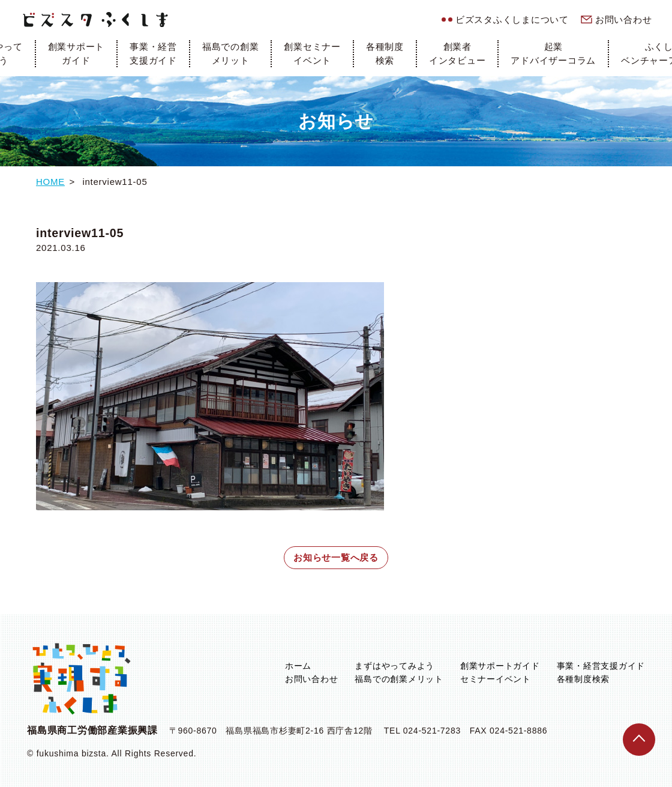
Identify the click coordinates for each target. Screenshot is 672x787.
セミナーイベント (496, 679)
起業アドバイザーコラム (553, 53)
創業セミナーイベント (312, 53)
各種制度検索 (385, 53)
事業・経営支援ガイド (153, 53)
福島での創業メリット (231, 53)
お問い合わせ (624, 20)
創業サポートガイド (76, 53)
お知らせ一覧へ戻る (336, 557)
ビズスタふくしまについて (512, 20)
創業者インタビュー (457, 53)
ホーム (298, 666)
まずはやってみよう (394, 666)
